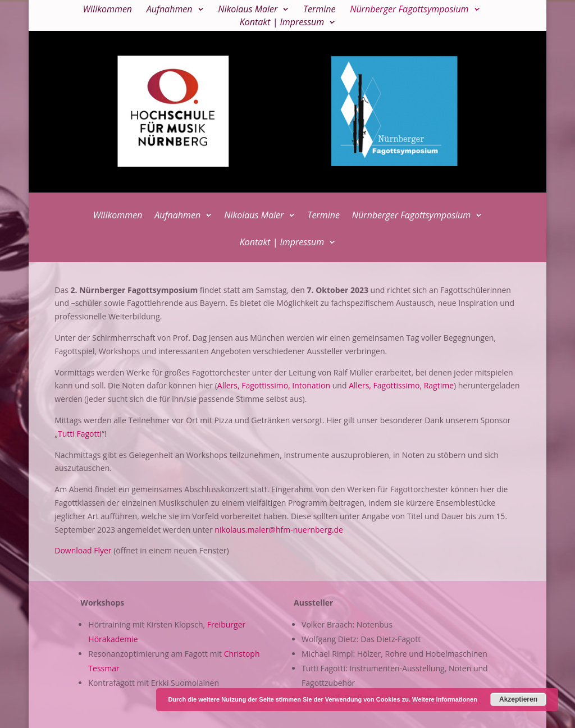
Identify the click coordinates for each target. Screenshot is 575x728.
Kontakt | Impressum (282, 23)
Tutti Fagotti (80, 434)
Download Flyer (83, 550)
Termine (319, 10)
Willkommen (107, 10)
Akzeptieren (518, 699)
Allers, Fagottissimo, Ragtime (401, 385)
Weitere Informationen (445, 699)
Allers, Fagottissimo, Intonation (274, 385)
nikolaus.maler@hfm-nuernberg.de (279, 530)
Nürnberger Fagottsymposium (409, 10)
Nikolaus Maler (248, 10)
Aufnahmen (170, 10)
